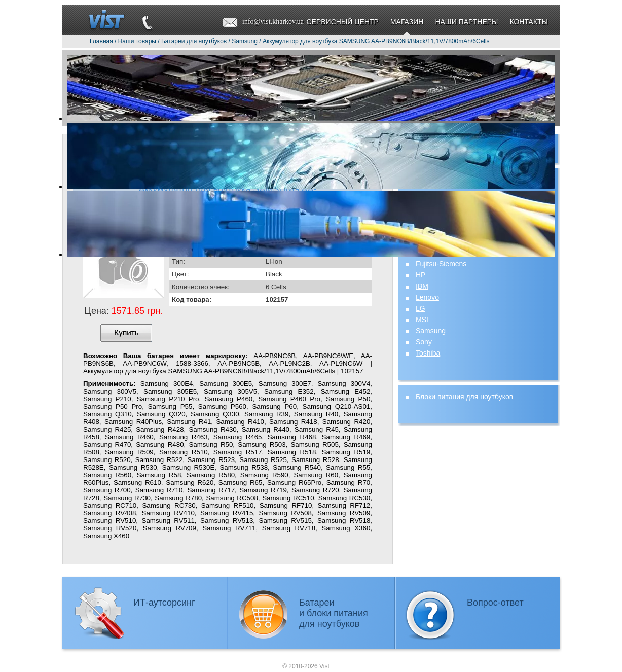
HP (420, 275)
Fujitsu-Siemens (441, 264)
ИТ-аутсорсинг (164, 603)
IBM (422, 286)
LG (420, 308)
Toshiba (428, 353)
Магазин (407, 22)
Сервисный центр (342, 22)
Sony (424, 342)
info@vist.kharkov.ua (273, 22)
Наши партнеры (466, 22)
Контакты (529, 22)
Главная (101, 41)
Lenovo (427, 297)
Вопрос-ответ (495, 603)
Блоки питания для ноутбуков (464, 397)
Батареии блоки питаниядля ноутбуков (334, 613)
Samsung (431, 331)
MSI (422, 320)
